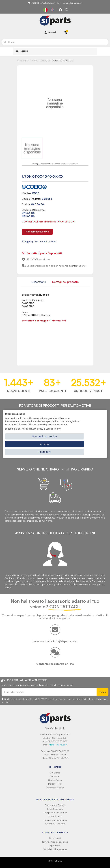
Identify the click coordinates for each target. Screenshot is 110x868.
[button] (37, 232)
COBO (36, 193)
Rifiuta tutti (44, 452)
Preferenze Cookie (55, 788)
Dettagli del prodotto (65, 282)
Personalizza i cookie (45, 436)
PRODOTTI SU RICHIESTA (34, 61)
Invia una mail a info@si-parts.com (55, 641)
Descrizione (39, 282)
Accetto (44, 444)
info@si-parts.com (58, 745)
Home (20, 61)
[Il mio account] (50, 32)
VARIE (48, 61)
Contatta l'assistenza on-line (55, 664)
